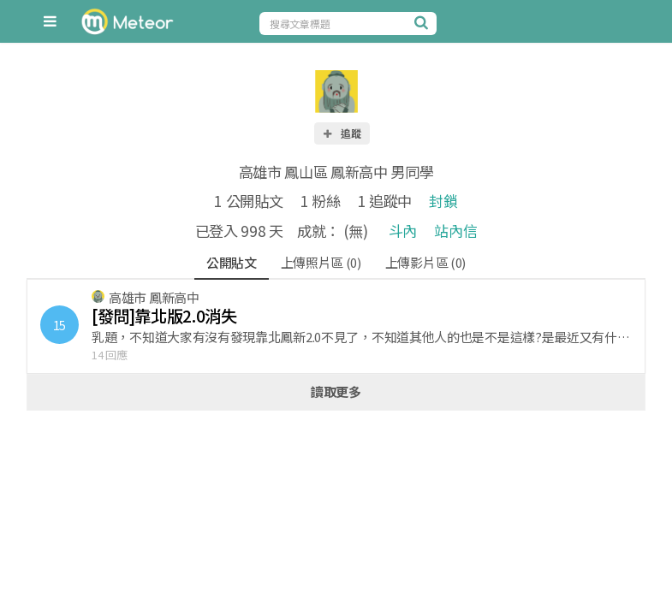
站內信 (455, 231)
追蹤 (342, 133)
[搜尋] (424, 22)
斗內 (403, 231)
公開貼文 (232, 262)
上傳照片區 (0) (321, 262)
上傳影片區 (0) (425, 262)
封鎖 (443, 201)
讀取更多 (336, 391)
